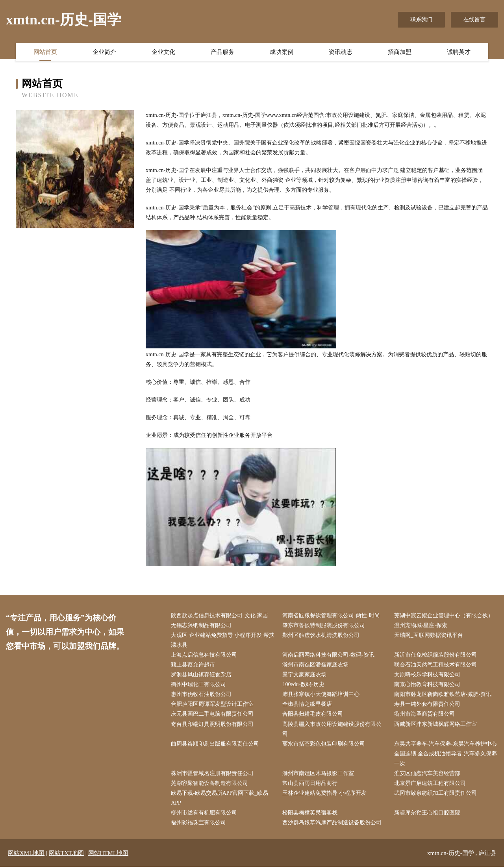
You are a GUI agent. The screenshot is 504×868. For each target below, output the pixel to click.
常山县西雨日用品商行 (310, 784)
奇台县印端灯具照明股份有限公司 (213, 725)
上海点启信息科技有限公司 (204, 655)
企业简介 (104, 52)
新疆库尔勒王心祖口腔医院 (428, 814)
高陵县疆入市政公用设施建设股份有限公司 (332, 729)
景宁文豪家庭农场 (305, 675)
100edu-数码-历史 (304, 685)
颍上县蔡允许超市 (193, 665)
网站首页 (45, 52)
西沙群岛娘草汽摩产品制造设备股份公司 (332, 824)
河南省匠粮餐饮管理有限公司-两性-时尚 (331, 615)
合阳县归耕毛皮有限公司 (313, 715)
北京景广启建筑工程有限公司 (430, 784)
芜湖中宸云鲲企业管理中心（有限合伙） (444, 615)
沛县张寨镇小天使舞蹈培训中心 (321, 695)
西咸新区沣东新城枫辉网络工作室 (436, 725)
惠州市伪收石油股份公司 (202, 695)
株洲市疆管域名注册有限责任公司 (213, 774)
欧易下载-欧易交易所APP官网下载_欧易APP (220, 799)
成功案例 (282, 52)
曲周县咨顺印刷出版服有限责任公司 (215, 744)
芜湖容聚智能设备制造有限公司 (210, 784)
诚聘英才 (459, 52)
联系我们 (421, 19)
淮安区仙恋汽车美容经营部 (428, 774)
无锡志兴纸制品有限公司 (202, 625)
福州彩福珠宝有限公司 (199, 824)
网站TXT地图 (66, 854)
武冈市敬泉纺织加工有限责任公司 (436, 794)
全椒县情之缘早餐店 (308, 705)
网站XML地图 (26, 854)
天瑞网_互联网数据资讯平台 (429, 635)
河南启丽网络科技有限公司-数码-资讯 (329, 655)
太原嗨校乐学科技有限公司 (428, 675)
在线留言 (474, 19)
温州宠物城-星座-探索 (421, 625)
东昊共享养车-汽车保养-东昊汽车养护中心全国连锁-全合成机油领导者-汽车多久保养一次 (446, 754)
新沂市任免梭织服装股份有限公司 (436, 655)
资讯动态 (341, 52)
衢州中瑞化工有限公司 (199, 685)
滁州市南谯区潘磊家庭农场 (316, 665)
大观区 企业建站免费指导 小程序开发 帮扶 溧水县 (223, 640)
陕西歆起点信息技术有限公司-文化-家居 (220, 615)
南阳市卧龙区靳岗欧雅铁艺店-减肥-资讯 (443, 695)
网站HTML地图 (108, 854)
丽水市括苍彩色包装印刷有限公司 (324, 744)
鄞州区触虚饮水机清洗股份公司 (321, 635)
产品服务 (222, 52)
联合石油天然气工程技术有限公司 (436, 665)
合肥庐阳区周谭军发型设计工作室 (213, 705)
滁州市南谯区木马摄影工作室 (319, 774)
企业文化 (163, 52)
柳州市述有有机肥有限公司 (204, 814)
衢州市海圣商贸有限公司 (425, 715)
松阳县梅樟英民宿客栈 (310, 814)
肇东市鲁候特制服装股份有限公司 (324, 625)
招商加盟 (400, 52)
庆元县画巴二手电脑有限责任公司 (213, 715)
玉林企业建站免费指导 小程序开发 (325, 794)
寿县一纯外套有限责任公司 (428, 705)
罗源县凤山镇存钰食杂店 (202, 675)
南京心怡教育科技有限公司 (428, 685)
